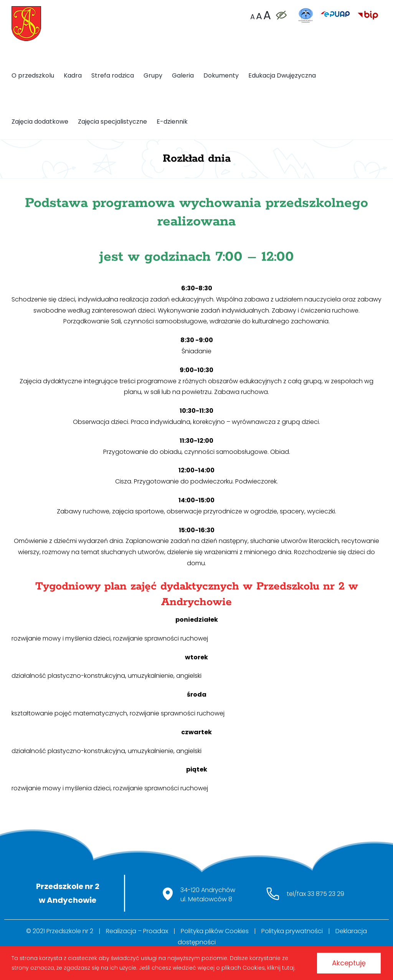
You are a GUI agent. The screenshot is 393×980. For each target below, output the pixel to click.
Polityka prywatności (292, 931)
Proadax (156, 931)
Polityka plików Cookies (215, 931)
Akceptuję (348, 963)
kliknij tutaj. (281, 968)
